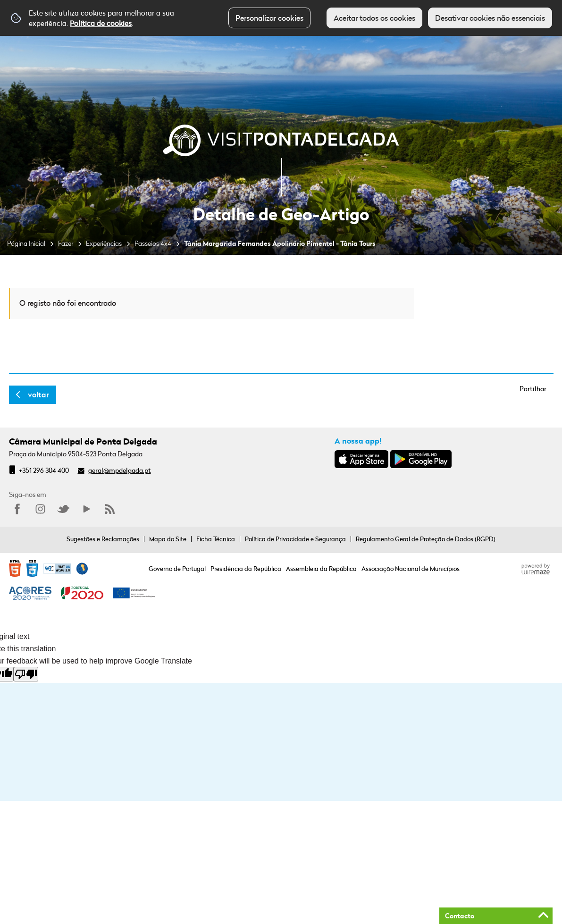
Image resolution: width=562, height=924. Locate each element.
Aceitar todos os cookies (374, 18)
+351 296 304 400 (44, 470)
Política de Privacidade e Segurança (295, 539)
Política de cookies (101, 23)
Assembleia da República (321, 569)
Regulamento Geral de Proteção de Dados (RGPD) (426, 539)
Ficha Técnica (216, 539)
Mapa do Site (168, 539)
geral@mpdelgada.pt (120, 470)
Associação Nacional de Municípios (411, 569)
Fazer (66, 243)
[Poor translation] (26, 674)
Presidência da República (246, 569)
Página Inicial (26, 243)
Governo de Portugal (177, 569)
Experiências (104, 243)
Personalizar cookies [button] (269, 18)
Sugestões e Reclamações (103, 539)
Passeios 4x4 (153, 243)
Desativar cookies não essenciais (490, 18)
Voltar (38, 395)
